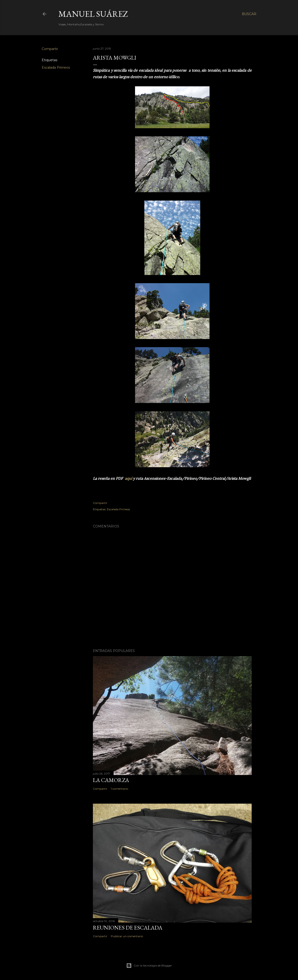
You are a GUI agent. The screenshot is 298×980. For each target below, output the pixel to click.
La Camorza (111, 780)
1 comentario (119, 789)
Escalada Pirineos (56, 67)
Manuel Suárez (93, 14)
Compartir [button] (50, 49)
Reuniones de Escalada (128, 928)
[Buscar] (249, 14)
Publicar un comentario (127, 936)
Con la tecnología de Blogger (149, 966)
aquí (128, 478)
